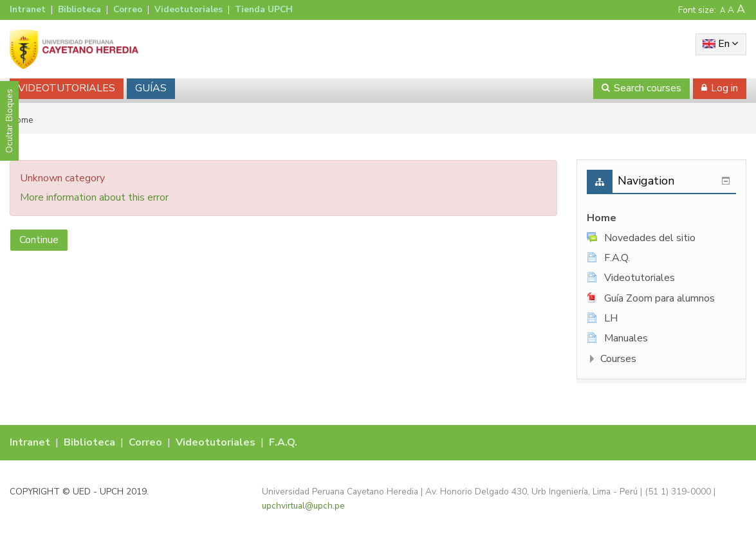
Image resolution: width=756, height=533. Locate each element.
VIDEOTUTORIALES (67, 88)
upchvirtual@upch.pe (303, 506)
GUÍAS (151, 88)
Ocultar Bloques (9, 121)
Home (602, 218)
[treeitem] (661, 218)
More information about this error (94, 197)
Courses (618, 359)
